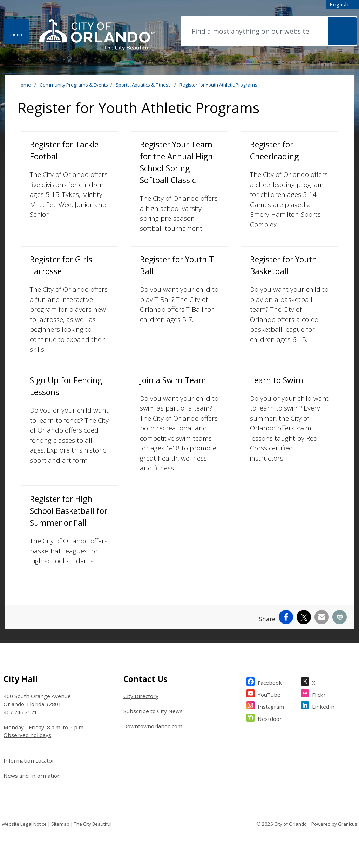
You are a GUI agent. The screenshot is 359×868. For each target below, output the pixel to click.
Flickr (319, 694)
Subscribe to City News (153, 711)
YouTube (269, 694)
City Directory (141, 696)
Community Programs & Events (74, 85)
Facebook (270, 682)
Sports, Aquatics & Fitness (144, 85)
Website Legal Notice (24, 824)
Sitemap (60, 824)
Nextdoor (270, 718)
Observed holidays (27, 735)
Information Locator (29, 760)
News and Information (32, 776)
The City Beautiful (93, 824)
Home (24, 85)
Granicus (348, 824)
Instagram (271, 706)
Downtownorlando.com (153, 726)
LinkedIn (323, 706)
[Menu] (16, 31)
